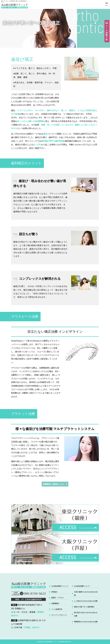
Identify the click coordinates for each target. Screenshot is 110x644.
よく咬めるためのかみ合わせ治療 (86, 601)
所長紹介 (54, 592)
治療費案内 (55, 603)
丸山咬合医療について (82, 586)
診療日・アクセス (58, 598)
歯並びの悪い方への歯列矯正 (84, 607)
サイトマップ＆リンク (59, 615)
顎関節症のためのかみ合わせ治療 (86, 622)
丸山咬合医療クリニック (60, 586)
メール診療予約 (57, 609)
